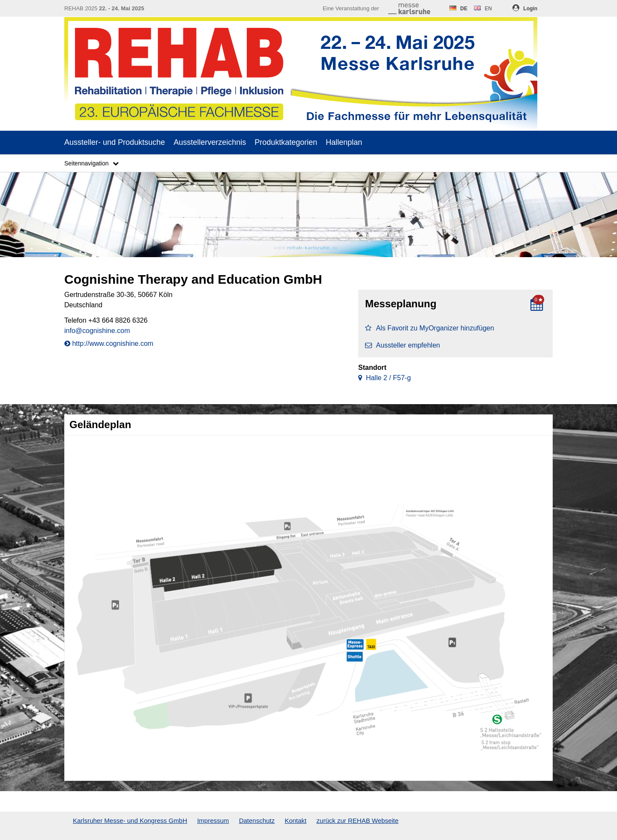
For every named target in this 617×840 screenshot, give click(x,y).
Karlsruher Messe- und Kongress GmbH (130, 820)
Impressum (213, 820)
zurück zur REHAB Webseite (358, 820)
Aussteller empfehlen (403, 345)
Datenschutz (257, 820)
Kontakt (295, 820)
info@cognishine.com (97, 331)
